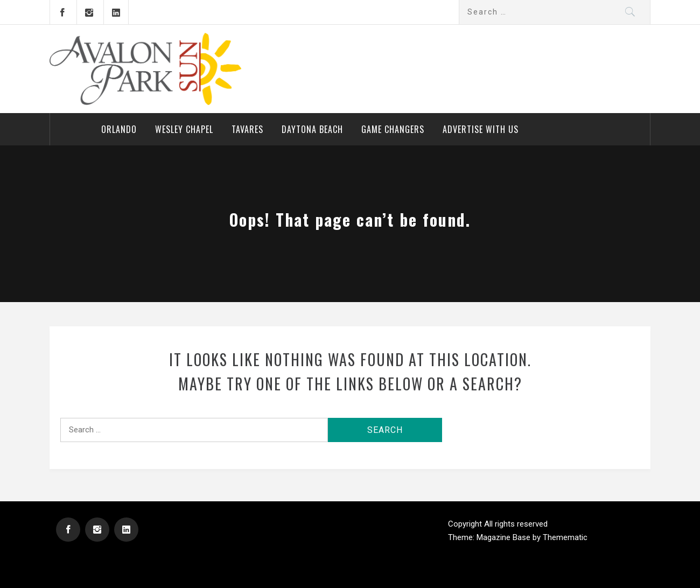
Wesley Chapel (184, 129)
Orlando (119, 129)
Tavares (247, 129)
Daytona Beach (312, 129)
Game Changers (393, 129)
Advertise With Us (481, 129)
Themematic (565, 537)
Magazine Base (505, 537)
